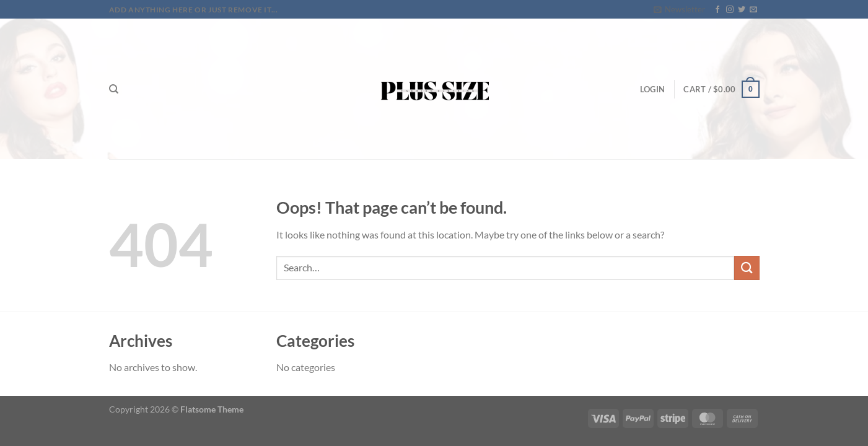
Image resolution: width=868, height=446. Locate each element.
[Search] (114, 89)
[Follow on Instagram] (730, 10)
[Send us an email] (753, 10)
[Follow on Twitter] (742, 10)
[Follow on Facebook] (717, 10)
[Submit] (747, 268)
